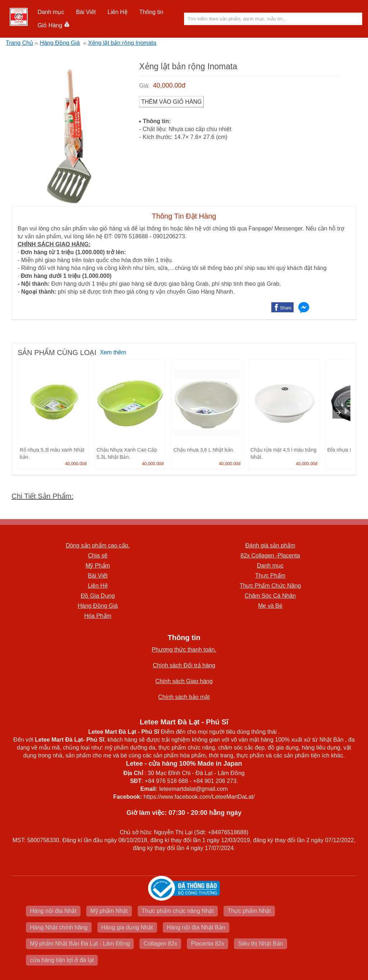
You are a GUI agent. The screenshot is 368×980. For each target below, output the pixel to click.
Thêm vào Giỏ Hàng (172, 102)
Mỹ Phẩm (98, 566)
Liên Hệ (117, 12)
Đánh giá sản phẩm (270, 545)
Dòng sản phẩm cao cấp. (98, 545)
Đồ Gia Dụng (98, 596)
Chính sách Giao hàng (184, 681)
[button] (51, 12)
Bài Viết (86, 12)
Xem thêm (113, 352)
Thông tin (151, 12)
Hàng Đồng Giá (60, 43)
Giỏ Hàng (53, 25)
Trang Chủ (19, 43)
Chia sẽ (98, 556)
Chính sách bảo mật (184, 697)
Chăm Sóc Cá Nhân (270, 596)
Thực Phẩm (270, 576)
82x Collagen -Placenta (270, 556)
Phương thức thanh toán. (184, 650)
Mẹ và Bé (270, 606)
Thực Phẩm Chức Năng (270, 586)
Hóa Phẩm (98, 616)
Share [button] (286, 308)
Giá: (144, 86)
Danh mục (51, 12)
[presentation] (339, 412)
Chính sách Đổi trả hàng (184, 665)
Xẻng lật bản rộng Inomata (122, 43)
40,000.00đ (169, 85)
